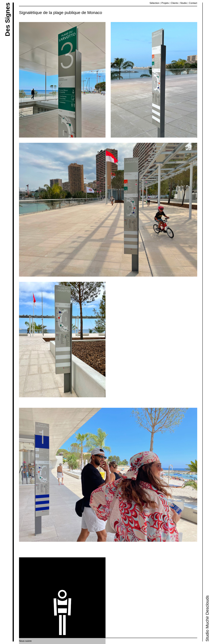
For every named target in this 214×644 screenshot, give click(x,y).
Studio (183, 3)
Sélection (154, 3)
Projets (165, 3)
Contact (193, 3)
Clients (175, 3)
